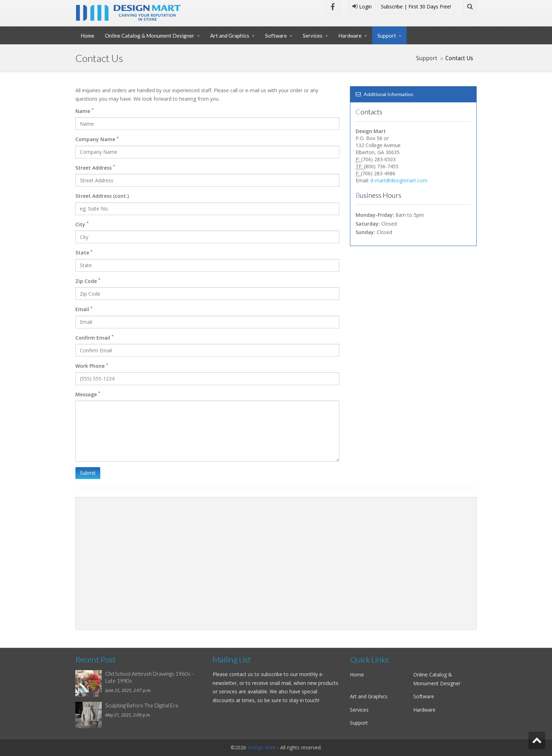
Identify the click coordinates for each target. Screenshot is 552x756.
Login (362, 7)
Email (84, 309)
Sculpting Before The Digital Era (142, 705)
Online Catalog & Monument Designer (150, 36)
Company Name (97, 139)
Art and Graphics (230, 36)
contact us (241, 674)
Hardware (350, 36)
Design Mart (262, 747)
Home (87, 36)
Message (88, 394)
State (84, 252)
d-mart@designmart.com (399, 180)
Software (276, 36)
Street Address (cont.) (102, 196)
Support (387, 36)
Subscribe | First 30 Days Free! (416, 7)
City (82, 224)
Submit (88, 473)
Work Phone (92, 366)
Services (313, 36)
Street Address (95, 167)
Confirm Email (95, 337)
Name (84, 111)
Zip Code (88, 281)
